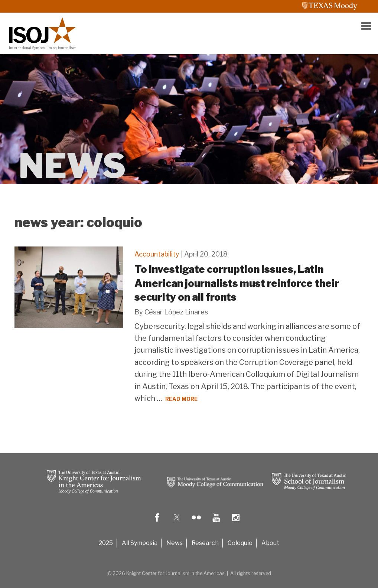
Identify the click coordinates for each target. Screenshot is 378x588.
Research (205, 543)
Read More (181, 399)
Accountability (157, 254)
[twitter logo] (177, 523)
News (175, 543)
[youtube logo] (216, 523)
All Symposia (140, 543)
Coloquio (240, 543)
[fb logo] (157, 523)
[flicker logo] (196, 523)
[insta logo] (236, 523)
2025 (106, 543)
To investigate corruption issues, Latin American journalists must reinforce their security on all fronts (237, 283)
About (270, 543)
